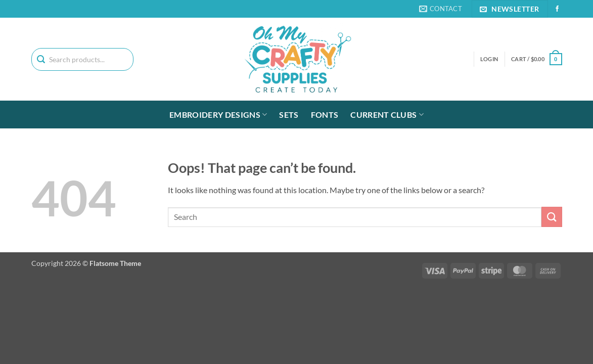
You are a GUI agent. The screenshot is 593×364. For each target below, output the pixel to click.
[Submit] (552, 217)
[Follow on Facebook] (557, 9)
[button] (536, 59)
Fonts (325, 115)
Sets (289, 115)
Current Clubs (387, 115)
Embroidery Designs (218, 115)
